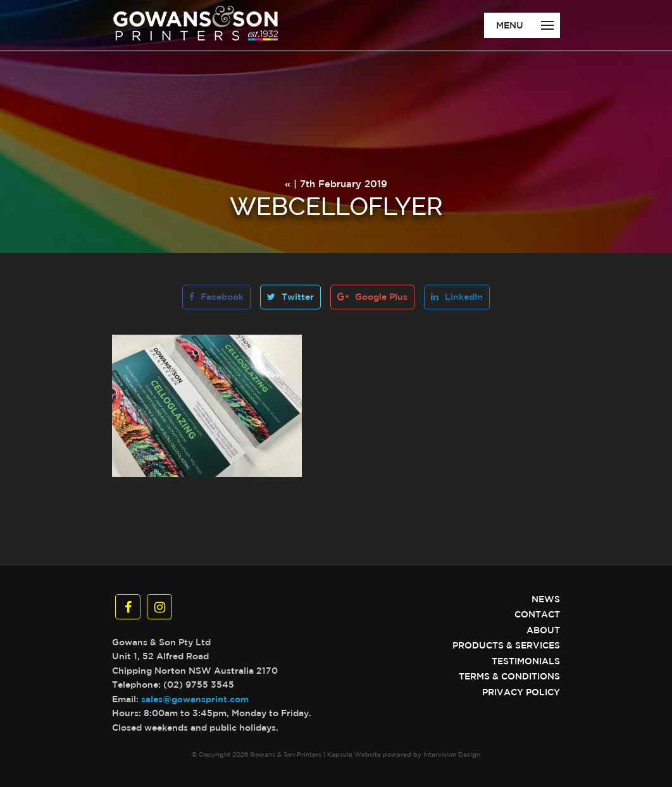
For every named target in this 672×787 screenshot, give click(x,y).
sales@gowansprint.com (195, 699)
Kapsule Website (354, 754)
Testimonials (526, 661)
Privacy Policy (521, 692)
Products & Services (506, 645)
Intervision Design (452, 754)
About (543, 630)
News (546, 599)
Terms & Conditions (509, 676)
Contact (537, 614)
